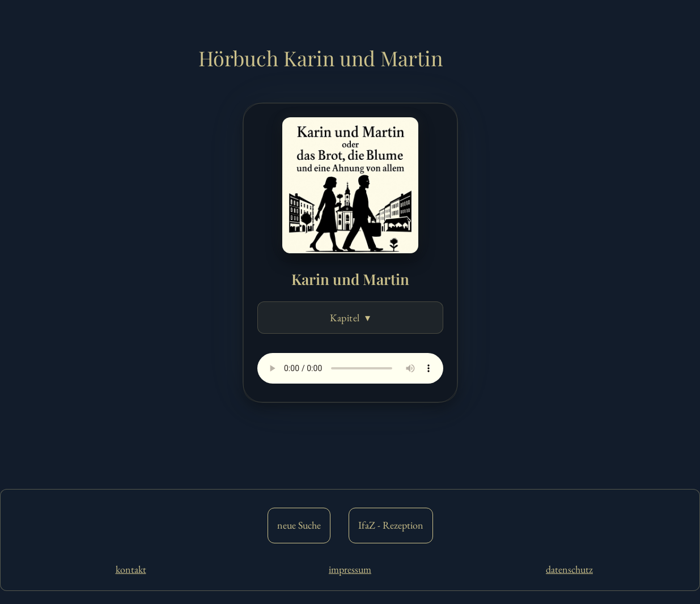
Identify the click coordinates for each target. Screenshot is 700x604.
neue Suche (299, 525)
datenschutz (569, 569)
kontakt (131, 569)
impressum (350, 569)
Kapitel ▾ (350, 318)
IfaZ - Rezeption (391, 525)
